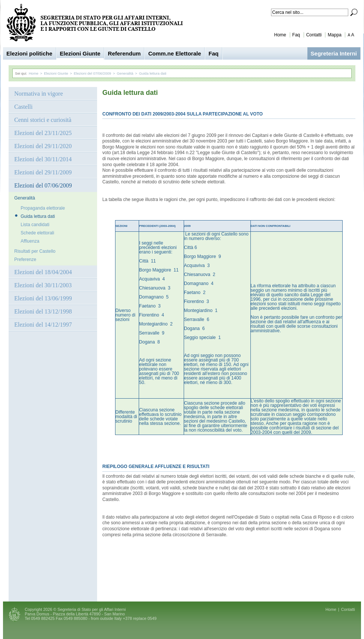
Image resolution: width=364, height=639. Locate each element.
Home (280, 35)
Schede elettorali (37, 233)
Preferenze (25, 259)
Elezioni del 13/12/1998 (43, 311)
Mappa (335, 35)
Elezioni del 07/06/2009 (93, 73)
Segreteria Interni (334, 53)
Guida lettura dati (153, 73)
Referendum (124, 53)
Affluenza (30, 241)
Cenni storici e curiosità (43, 120)
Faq (296, 35)
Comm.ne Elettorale (175, 53)
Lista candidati (35, 225)
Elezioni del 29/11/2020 (43, 146)
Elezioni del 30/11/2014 (43, 159)
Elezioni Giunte (80, 53)
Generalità (125, 73)
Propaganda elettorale (43, 208)
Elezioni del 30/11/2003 (43, 285)
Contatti (314, 35)
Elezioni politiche (29, 53)
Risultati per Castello (35, 251)
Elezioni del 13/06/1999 (43, 298)
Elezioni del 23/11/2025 (43, 133)
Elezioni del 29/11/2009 (43, 172)
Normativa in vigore (39, 94)
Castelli (23, 107)
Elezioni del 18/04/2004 (43, 272)
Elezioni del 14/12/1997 (43, 325)
